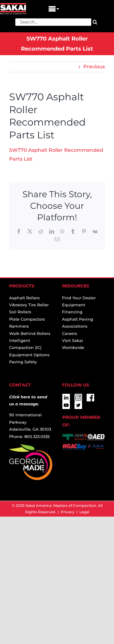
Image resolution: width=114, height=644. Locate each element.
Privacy (68, 512)
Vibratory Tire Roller (29, 305)
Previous (94, 67)
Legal (84, 512)
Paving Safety (23, 362)
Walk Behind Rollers (30, 333)
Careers (70, 333)
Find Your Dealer (79, 298)
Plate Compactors (27, 319)
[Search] (95, 22)
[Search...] (53, 22)
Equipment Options (29, 355)
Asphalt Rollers (24, 298)
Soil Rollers (20, 312)
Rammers (19, 326)
